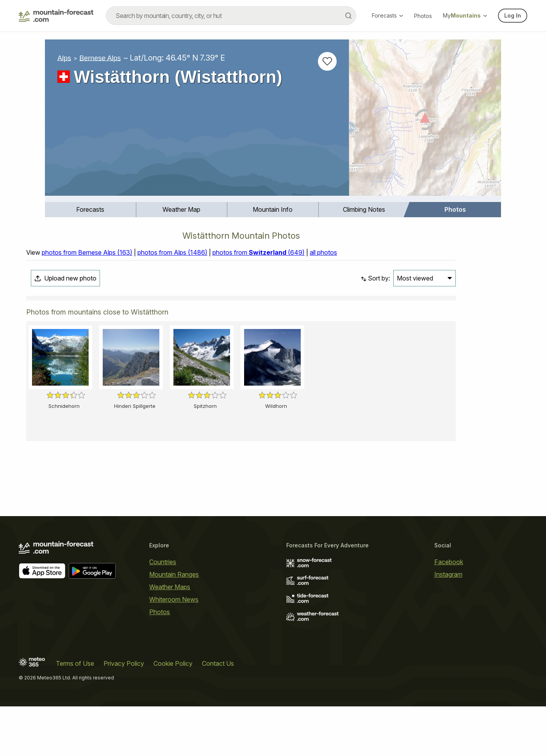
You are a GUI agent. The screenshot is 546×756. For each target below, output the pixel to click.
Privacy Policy (124, 663)
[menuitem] (91, 210)
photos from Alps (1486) (172, 252)
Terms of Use (75, 663)
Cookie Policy (173, 663)
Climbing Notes (364, 209)
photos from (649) (259, 252)
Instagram (448, 574)
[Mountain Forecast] (56, 16)
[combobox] (231, 16)
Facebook (449, 562)
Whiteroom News (174, 599)
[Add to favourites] (327, 61)
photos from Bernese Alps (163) (87, 252)
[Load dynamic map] (425, 121)
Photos (423, 16)
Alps (64, 58)
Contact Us (218, 663)
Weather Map (181, 209)
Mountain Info (273, 209)
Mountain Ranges (174, 574)
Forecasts (387, 15)
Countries (163, 562)
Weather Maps (170, 587)
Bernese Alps (100, 58)
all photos (323, 252)
